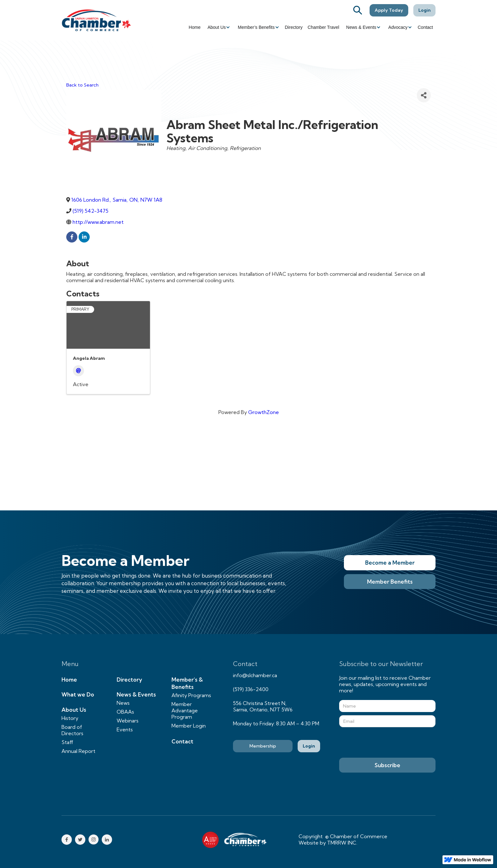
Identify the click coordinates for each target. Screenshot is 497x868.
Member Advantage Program (185, 710)
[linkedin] (84, 237)
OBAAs (125, 712)
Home (194, 27)
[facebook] (72, 237)
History (70, 718)
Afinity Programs (191, 695)
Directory (294, 27)
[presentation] (387, 743)
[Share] (424, 95)
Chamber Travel (324, 27)
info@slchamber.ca (255, 675)
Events (125, 729)
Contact (425, 27)
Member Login (189, 726)
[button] (218, 27)
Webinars (128, 721)
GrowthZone (264, 412)
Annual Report (78, 751)
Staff (67, 742)
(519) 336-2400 (251, 689)
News (123, 703)
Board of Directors (72, 730)
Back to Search (82, 85)
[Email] (78, 371)
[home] (96, 20)
